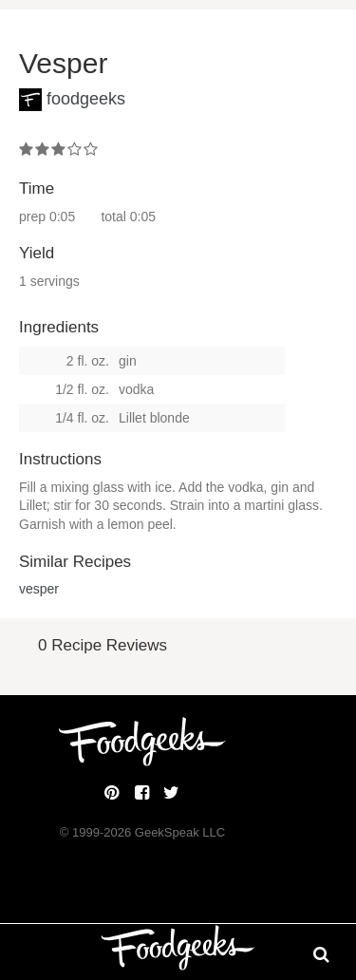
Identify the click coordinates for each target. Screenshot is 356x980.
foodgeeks (86, 99)
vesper (39, 589)
